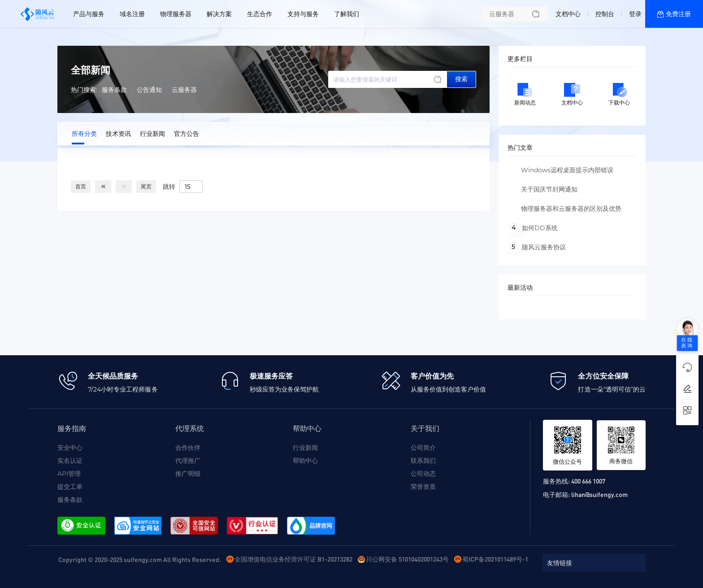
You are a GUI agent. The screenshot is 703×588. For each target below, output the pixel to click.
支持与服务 (303, 14)
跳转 (169, 186)
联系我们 (423, 461)
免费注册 (678, 14)
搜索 (461, 79)
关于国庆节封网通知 (549, 189)
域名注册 (132, 14)
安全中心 (70, 448)
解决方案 (219, 14)
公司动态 (423, 474)
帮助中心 (305, 461)
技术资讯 (118, 134)
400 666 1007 (588, 481)
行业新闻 (152, 134)
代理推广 (188, 461)
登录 (635, 14)
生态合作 (260, 14)
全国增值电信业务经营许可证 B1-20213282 (293, 559)
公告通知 (149, 90)
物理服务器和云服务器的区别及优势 (571, 209)
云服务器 (184, 90)
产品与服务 (89, 14)
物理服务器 (176, 14)
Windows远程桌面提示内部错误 (567, 170)
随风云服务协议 (544, 247)
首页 (81, 186)
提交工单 (70, 487)
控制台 (605, 14)
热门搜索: (84, 90)
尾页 (146, 186)
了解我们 (347, 14)
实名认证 (70, 461)
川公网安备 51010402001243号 (407, 559)
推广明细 (188, 474)
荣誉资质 (423, 487)
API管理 (69, 474)
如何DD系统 (540, 228)
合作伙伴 (188, 448)
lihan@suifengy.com (599, 494)
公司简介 (423, 448)
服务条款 (114, 90)
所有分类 (84, 134)
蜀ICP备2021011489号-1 (495, 559)
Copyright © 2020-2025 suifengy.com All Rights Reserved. (140, 559)
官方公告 (187, 134)
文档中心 (568, 14)
